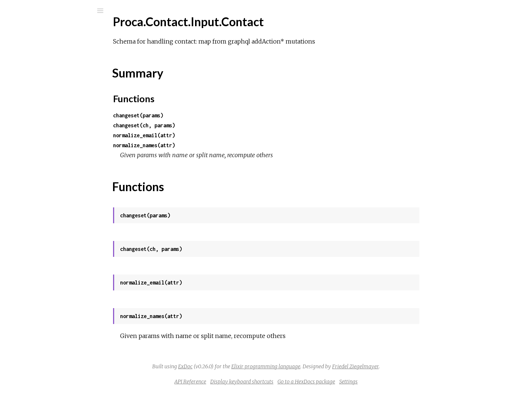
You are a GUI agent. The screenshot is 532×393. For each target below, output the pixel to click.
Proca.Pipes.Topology (50, 273)
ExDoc (241, 366)
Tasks (31, 80)
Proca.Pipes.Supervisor (53, 263)
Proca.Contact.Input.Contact (60, 112)
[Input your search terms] (55, 11)
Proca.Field (38, 193)
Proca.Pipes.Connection (54, 243)
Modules (31, 70)
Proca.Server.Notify (49, 382)
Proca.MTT (37, 203)
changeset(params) (194, 115)
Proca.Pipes (38, 233)
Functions (45, 141)
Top (32, 125)
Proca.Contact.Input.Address (60, 102)
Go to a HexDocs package (362, 382)
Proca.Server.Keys (47, 353)
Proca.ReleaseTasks (48, 293)
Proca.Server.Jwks (47, 343)
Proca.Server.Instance (51, 333)
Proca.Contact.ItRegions (54, 173)
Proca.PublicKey (44, 283)
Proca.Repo (38, 303)
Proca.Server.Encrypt (51, 323)
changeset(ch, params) (199, 125)
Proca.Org (36, 213)
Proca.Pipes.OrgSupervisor (57, 253)
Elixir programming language (321, 366)
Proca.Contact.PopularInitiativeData (69, 183)
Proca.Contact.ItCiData (53, 163)
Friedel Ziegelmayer (411, 366)
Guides (28, 60)
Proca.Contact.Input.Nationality (63, 153)
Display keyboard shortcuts (297, 382)
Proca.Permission (45, 223)
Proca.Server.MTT (47, 363)
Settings (404, 382)
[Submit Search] (11, 11)
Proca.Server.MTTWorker (57, 373)
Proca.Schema (42, 313)
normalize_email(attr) (199, 135)
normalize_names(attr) (199, 145)
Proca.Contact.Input (49, 92)
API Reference (246, 382)
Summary (40, 133)
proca (30, 30)
